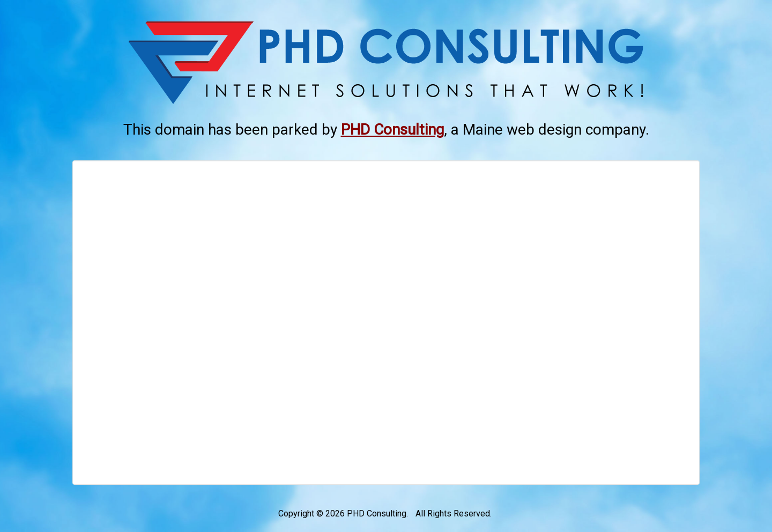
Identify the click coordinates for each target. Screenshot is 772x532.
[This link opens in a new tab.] (392, 130)
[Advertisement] (386, 323)
